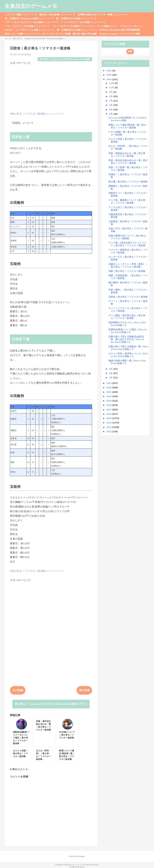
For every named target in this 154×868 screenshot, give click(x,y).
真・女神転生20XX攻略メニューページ (77, 30)
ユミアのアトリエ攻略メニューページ (35, 30)
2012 (109, 431)
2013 (109, 427)
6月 (111, 105)
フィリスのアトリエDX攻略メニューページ (83, 22)
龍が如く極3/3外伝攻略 (85, 34)
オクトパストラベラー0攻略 (56, 34)
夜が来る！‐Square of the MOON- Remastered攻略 (65, 59)
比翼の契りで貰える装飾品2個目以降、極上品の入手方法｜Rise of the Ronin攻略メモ (126, 339)
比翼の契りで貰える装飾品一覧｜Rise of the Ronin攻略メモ (128, 348)
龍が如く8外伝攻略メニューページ (57, 14)
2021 (109, 392)
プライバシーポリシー (132, 26)
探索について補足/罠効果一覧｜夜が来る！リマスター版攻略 (127, 126)
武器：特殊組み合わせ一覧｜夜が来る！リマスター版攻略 (127, 155)
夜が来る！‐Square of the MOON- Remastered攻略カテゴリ (51, 704)
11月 (112, 87)
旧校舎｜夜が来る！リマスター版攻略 (128, 297)
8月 (111, 96)
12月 (112, 83)
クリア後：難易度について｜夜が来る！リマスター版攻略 (127, 201)
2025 (109, 75)
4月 (111, 114)
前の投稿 (84, 690)
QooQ (82, 867)
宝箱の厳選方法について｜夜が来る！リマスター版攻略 (128, 237)
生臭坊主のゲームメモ (31, 6)
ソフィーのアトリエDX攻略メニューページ (27, 26)
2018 (109, 405)
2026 (109, 70)
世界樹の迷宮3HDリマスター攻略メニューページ (103, 14)
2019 (109, 401)
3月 (111, 369)
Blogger (82, 856)
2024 (109, 79)
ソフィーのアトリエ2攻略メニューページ (73, 26)
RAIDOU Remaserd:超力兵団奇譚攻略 (120, 30)
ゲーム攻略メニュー (107, 26)
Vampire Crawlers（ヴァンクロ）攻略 (119, 34)
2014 (109, 423)
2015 (109, 418)
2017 (109, 410)
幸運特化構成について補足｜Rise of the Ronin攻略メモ (127, 331)
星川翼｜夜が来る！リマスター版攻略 (128, 182)
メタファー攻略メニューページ (21, 14)
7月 (111, 101)
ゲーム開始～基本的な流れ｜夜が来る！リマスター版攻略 (127, 317)
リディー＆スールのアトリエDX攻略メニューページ (32, 22)
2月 (111, 373)
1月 (111, 378)
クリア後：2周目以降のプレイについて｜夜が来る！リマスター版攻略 (128, 244)
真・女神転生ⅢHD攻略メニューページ (76, 18)
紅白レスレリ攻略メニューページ (22, 34)
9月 (111, 92)
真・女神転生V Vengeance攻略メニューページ (29, 18)
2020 (109, 396)
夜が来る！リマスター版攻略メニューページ (38, 114)
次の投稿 (18, 690)
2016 (109, 414)
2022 (109, 387)
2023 (109, 383)
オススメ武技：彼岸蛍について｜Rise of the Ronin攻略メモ (128, 355)
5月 (111, 110)
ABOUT (9, 30)
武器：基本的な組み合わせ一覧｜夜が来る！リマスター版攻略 (128, 162)
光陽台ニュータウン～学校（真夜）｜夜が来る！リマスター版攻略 (128, 265)
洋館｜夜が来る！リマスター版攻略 (127, 271)
